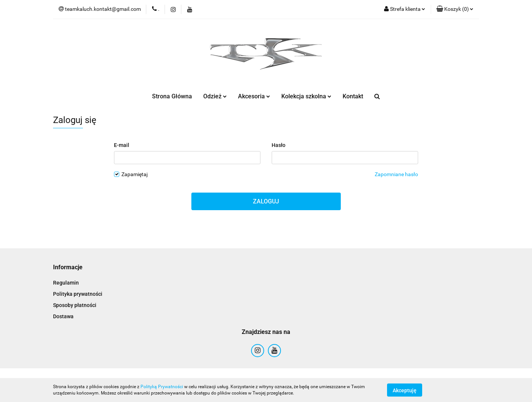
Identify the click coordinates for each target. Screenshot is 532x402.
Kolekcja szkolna (306, 96)
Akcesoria (254, 96)
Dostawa (63, 316)
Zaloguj (266, 201)
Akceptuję (405, 390)
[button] (455, 9)
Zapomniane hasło (396, 174)
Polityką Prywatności (162, 387)
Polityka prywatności (78, 294)
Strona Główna (172, 96)
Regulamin (66, 283)
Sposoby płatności (75, 305)
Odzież (215, 96)
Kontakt (353, 96)
